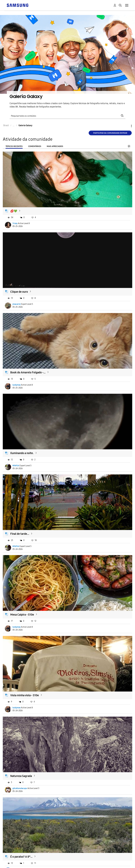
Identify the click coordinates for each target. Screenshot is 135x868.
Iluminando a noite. (22, 453)
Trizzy (15, 223)
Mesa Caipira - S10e (22, 615)
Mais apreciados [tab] (55, 146)
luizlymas (17, 385)
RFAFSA (16, 466)
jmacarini (17, 304)
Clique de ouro (19, 292)
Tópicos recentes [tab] (14, 146)
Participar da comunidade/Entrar (110, 133)
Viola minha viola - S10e (25, 695)
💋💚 (14, 211)
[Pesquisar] (68, 116)
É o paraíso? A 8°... (21, 857)
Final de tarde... (20, 534)
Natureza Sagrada (21, 776)
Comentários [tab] (35, 146)
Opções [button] (127, 126)
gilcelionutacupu (20, 788)
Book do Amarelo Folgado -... (28, 372)
